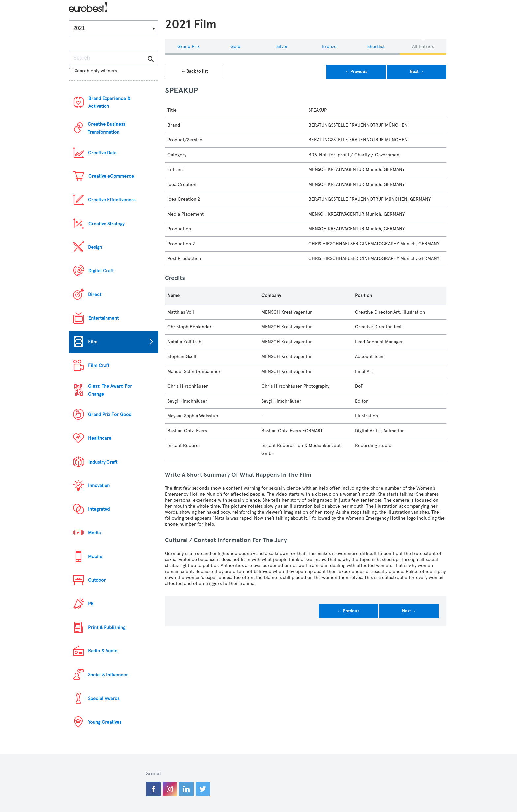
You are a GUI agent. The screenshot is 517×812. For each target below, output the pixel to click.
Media (94, 533)
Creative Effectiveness (112, 200)
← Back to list (195, 71)
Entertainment (104, 318)
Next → (417, 72)
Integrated (99, 509)
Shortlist (376, 47)
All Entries (423, 47)
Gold (235, 47)
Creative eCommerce (111, 176)
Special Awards (104, 698)
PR (91, 604)
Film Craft (99, 365)
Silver (282, 47)
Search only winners (93, 71)
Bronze (329, 47)
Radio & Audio (103, 651)
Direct (95, 295)
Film (93, 342)
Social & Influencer (108, 675)
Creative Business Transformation (106, 128)
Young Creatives (105, 722)
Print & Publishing (107, 628)
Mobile (95, 557)
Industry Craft (103, 462)
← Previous (356, 72)
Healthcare (100, 438)
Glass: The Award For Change (110, 390)
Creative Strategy (106, 224)
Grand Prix (188, 47)
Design (95, 247)
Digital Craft (101, 271)
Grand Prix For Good (110, 415)
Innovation (99, 485)
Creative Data (102, 153)
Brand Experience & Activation (109, 102)
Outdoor (97, 580)
